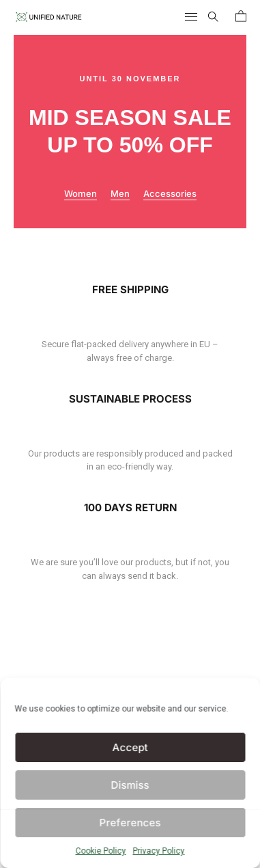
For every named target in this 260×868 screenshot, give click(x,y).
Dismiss (130, 785)
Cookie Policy (101, 851)
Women (81, 193)
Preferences (130, 823)
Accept (130, 747)
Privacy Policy (159, 851)
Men (120, 193)
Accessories (170, 193)
